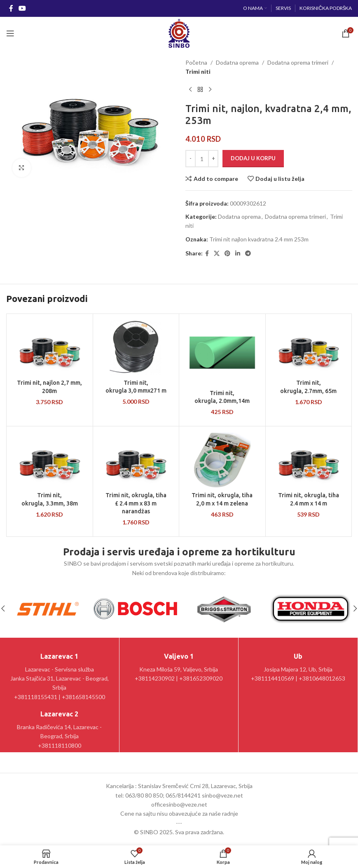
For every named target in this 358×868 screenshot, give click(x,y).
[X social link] (217, 254)
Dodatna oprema (237, 62)
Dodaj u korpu (253, 158)
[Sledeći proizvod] (210, 90)
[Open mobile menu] (10, 33)
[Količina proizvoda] (202, 159)
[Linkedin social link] (238, 254)
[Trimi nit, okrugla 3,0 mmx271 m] (136, 348)
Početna (196, 62)
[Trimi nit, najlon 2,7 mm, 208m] (50, 348)
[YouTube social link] (22, 8)
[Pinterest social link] (227, 254)
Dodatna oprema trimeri (298, 62)
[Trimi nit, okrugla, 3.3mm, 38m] (50, 460)
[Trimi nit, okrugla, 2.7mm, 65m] (309, 348)
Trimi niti (198, 71)
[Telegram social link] (248, 254)
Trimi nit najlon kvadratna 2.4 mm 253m (259, 239)
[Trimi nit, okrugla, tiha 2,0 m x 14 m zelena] (222, 460)
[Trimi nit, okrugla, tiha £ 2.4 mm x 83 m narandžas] (136, 460)
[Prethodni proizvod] (190, 90)
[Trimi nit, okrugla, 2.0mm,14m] (222, 353)
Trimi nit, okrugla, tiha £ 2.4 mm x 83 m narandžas (136, 503)
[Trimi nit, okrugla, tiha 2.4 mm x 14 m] (309, 460)
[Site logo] (179, 33)
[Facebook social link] (11, 8)
